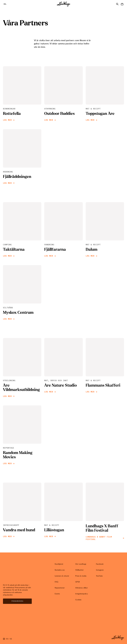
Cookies (78, 600)
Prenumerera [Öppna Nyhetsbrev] (17, 601)
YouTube (99, 576)
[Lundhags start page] (63, 4)
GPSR (78, 582)
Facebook (100, 564)
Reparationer (60, 588)
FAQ (56, 582)
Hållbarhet (79, 570)
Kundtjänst (59, 564)
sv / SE (7, 639)
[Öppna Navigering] (5, 4)
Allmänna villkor (81, 588)
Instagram (100, 570)
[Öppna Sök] (117, 4)
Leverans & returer (62, 576)
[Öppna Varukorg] (122, 4)
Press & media (81, 576)
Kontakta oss (60, 570)
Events (57, 594)
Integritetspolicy (81, 594)
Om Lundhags (81, 564)
